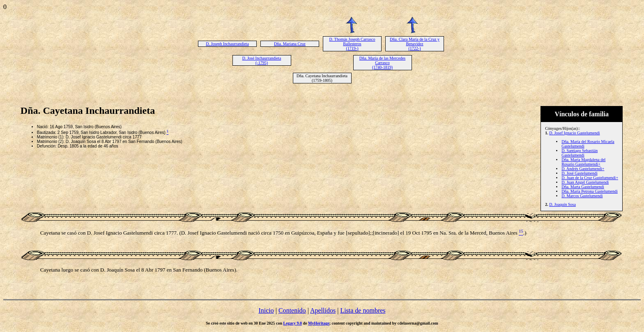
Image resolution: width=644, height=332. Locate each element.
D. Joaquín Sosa (562, 204)
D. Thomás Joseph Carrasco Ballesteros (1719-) (352, 44)
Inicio (266, 310)
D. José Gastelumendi (580, 173)
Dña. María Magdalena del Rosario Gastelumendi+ (583, 162)
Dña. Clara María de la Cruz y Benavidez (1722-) (415, 44)
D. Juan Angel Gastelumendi (585, 182)
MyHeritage (319, 323)
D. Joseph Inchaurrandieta (227, 44)
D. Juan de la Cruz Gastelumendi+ (590, 178)
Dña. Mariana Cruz (290, 44)
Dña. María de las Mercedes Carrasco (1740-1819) (382, 63)
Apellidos (323, 310)
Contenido (292, 310)
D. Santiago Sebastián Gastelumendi (580, 153)
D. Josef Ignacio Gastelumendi (574, 133)
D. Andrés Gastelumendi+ (583, 169)
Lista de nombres (363, 310)
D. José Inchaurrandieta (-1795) (262, 60)
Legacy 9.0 (293, 323)
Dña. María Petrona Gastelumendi (590, 191)
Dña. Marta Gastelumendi (583, 187)
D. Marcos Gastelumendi (582, 196)
